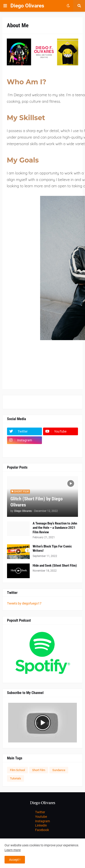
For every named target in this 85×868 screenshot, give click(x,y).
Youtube (41, 817)
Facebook (42, 830)
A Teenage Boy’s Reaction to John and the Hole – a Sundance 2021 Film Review (55, 528)
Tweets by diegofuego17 (24, 603)
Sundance (59, 770)
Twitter (40, 812)
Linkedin (41, 825)
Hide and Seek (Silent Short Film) (55, 566)
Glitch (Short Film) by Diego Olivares (36, 502)
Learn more (13, 850)
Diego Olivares (27, 6)
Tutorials (16, 778)
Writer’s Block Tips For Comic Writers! (52, 549)
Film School (17, 770)
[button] (5, 6)
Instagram (42, 821)
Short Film (39, 770)
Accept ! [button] (15, 860)
